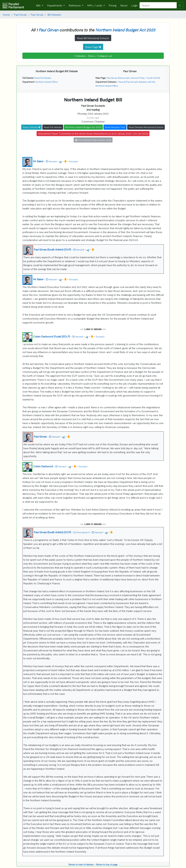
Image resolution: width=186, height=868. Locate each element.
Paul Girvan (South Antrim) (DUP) (52, 249)
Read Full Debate (43, 78)
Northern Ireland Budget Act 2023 (125, 30)
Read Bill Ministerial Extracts (93, 38)
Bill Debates (54, 14)
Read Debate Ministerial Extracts (146, 127)
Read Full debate (53, 127)
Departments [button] (55, 5)
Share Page (93, 47)
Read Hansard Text (115, 127)
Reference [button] (75, 5)
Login (134, 5)
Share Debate (31, 127)
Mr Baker (38, 161)
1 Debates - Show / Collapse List (93, 56)
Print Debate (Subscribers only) (93, 140)
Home (6, 14)
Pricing (113, 5)
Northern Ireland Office (46, 82)
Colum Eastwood (43, 466)
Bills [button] (39, 5)
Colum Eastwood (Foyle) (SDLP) (51, 336)
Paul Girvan (20, 14)
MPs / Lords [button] (95, 5)
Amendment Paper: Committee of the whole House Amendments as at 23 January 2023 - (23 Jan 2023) (93, 133)
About (124, 5)
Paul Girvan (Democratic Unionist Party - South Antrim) (133, 78)
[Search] (158, 5)
